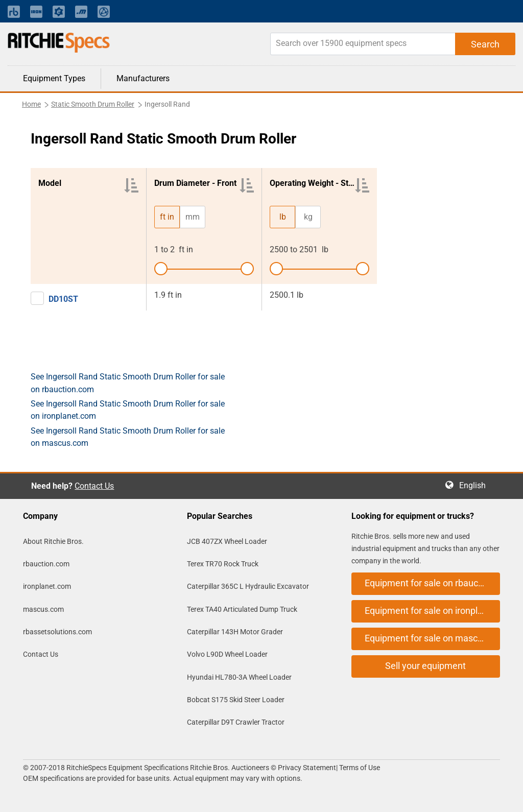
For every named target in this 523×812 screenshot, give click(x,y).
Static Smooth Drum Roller (93, 104)
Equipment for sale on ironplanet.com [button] (432, 611)
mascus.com (43, 609)
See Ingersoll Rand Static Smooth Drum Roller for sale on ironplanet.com (128, 410)
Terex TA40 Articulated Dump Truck (242, 609)
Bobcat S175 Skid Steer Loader (236, 700)
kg (308, 217)
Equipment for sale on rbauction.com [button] (432, 583)
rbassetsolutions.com (57, 632)
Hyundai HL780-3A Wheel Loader (239, 677)
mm (193, 217)
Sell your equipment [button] (425, 666)
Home (31, 104)
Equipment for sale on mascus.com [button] (432, 638)
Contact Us (94, 486)
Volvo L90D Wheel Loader (227, 654)
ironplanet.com (47, 586)
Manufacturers (143, 78)
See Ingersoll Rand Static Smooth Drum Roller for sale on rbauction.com (128, 383)
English (476, 485)
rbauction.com (46, 564)
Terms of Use (359, 768)
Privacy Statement (307, 768)
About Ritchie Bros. (53, 541)
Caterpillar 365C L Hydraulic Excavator (248, 586)
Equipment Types (54, 78)
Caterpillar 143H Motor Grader (235, 632)
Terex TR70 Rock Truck (223, 564)
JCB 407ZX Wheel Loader (227, 541)
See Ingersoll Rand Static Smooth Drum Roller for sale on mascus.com (128, 437)
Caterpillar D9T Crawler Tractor (236, 722)
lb (283, 217)
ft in (167, 217)
